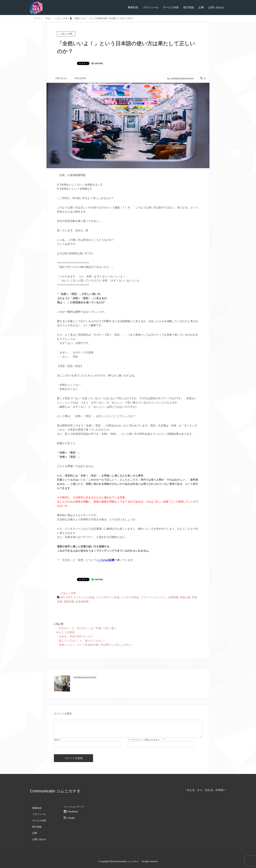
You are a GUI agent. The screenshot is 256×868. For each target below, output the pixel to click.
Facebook (73, 812)
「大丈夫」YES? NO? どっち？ (75, 636)
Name (56, 740)
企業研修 (173, 597)
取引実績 (189, 7)
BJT (62, 597)
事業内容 (133, 7)
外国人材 (185, 597)
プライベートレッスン (153, 597)
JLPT (69, 597)
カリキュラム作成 (84, 597)
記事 (201, 7)
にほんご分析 (68, 593)
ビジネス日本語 (130, 597)
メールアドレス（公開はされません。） (146, 740)
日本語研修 (82, 602)
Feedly (71, 818)
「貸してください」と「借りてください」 (81, 641)
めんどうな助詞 (65, 632)
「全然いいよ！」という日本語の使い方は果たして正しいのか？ (94, 645)
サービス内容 (171, 7)
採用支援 (69, 602)
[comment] (128, 729)
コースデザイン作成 (107, 597)
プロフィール (151, 7)
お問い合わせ (216, 7)
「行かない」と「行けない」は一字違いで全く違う (86, 628)
